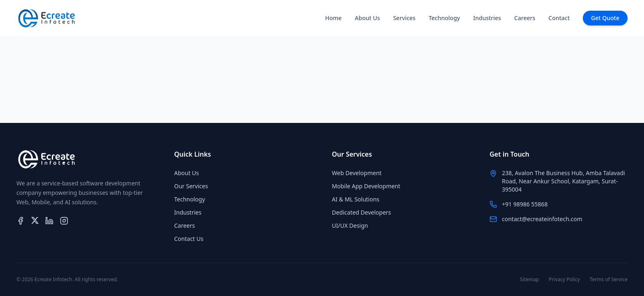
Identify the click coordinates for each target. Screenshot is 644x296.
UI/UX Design (350, 225)
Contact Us (189, 239)
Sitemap (529, 280)
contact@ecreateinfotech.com (542, 219)
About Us (367, 18)
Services (404, 18)
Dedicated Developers (361, 212)
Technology (444, 18)
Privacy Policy (564, 280)
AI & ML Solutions (356, 199)
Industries (487, 18)
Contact (559, 18)
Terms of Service (609, 280)
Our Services (191, 186)
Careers (525, 18)
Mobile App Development (366, 186)
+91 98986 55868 (525, 204)
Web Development (357, 173)
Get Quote (605, 18)
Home (333, 18)
